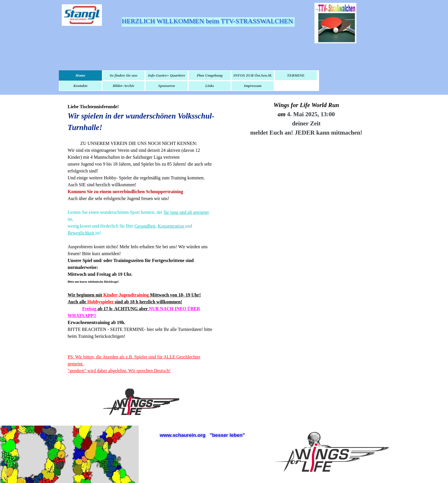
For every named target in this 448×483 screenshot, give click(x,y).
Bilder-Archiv (123, 86)
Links (209, 86)
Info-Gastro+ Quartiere (166, 75)
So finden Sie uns (124, 75)
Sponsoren (167, 86)
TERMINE (296, 75)
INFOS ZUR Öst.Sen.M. (253, 75)
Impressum (253, 86)
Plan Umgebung (210, 75)
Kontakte (80, 86)
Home (80, 75)
